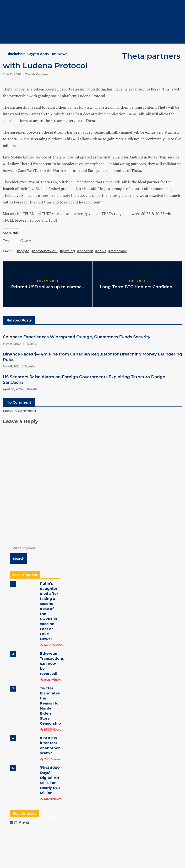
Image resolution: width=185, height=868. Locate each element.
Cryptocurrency (172, 11)
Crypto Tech (169, 27)
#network (85, 251)
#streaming (118, 251)
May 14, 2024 (12, 344)
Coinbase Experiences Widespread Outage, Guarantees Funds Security (77, 337)
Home (163, 5)
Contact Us (168, 38)
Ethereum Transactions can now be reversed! (52, 663)
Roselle (31, 344)
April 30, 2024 (13, 389)
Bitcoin (164, 16)
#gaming (68, 251)
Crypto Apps (38, 54)
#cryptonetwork (45, 251)
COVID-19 (166, 33)
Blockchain (16, 54)
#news (101, 251)
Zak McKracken (36, 74)
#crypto (23, 251)
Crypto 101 (167, 22)
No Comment (19, 402)
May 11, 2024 (12, 366)
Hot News (59, 54)
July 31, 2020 (12, 74)
